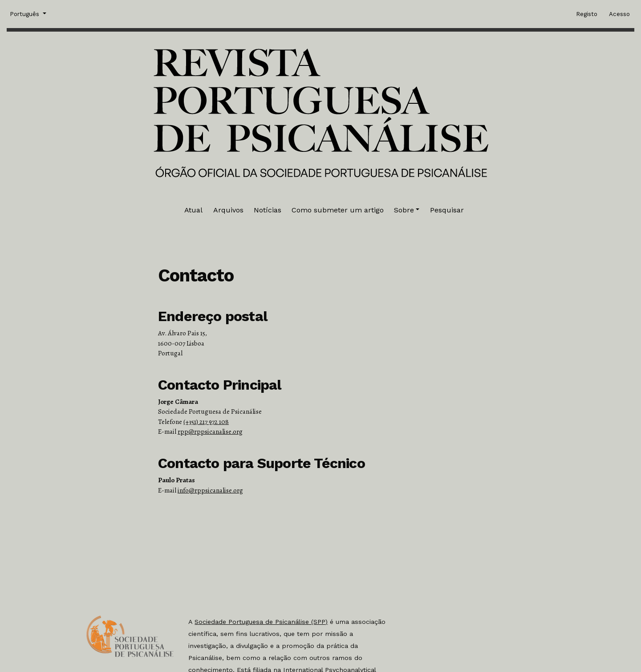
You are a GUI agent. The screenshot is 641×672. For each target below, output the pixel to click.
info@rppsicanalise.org (210, 490)
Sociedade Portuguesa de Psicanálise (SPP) (261, 622)
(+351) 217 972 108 (206, 422)
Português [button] (25, 13)
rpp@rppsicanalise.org (210, 432)
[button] (407, 210)
